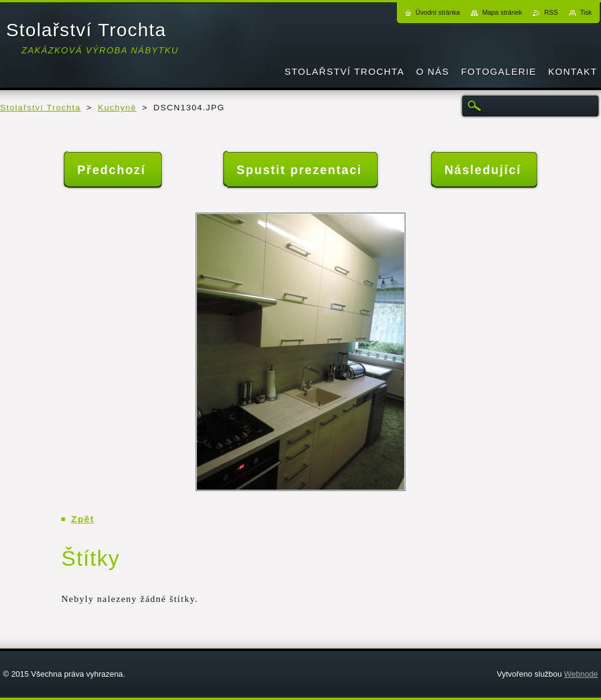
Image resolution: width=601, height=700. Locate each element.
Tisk (586, 12)
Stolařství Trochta (40, 108)
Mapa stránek (502, 12)
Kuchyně (117, 108)
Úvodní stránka (438, 12)
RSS (551, 12)
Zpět (83, 519)
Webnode (581, 674)
